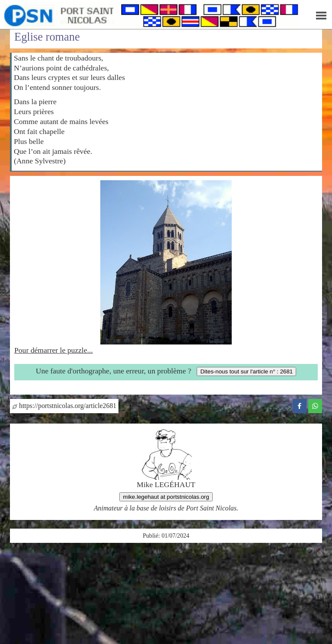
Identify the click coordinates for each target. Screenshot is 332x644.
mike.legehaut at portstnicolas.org (166, 497)
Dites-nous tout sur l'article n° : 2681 (246, 371)
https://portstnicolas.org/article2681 (64, 406)
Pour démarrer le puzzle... (54, 350)
